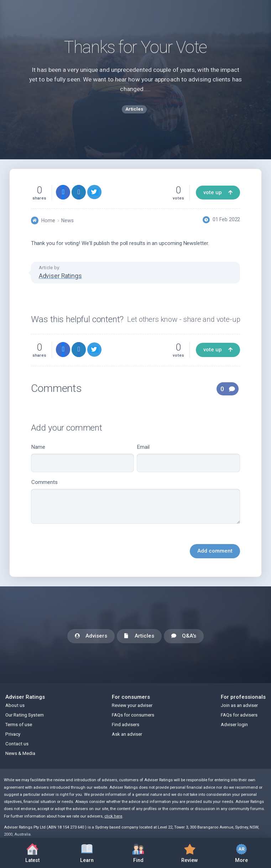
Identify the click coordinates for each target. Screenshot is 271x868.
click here (113, 816)
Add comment (215, 551)
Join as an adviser (239, 705)
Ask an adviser (127, 734)
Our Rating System (25, 715)
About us (15, 705)
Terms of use (19, 725)
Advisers (91, 636)
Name (83, 458)
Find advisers (126, 725)
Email (188, 458)
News (67, 220)
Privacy (13, 734)
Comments (136, 501)
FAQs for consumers (133, 715)
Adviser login (234, 725)
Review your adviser (132, 705)
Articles (139, 636)
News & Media (20, 753)
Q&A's (184, 636)
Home (48, 220)
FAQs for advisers (239, 715)
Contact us (17, 744)
